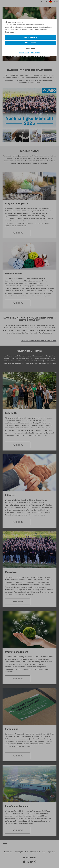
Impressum (36, 52)
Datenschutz (24, 52)
